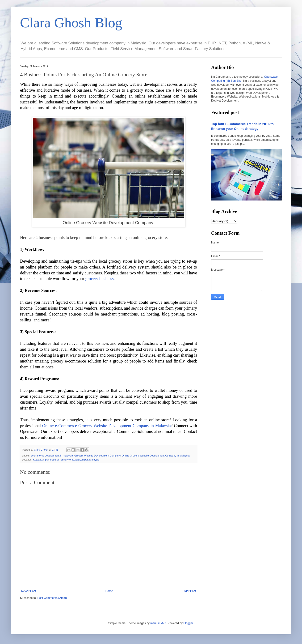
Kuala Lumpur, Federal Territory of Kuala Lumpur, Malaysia (66, 460)
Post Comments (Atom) (52, 598)
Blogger (188, 623)
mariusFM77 (158, 623)
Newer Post (29, 591)
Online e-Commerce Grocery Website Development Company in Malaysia (107, 426)
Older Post (189, 591)
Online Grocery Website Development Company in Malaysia (156, 456)
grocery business (99, 279)
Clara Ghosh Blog (71, 23)
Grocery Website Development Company (97, 456)
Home (109, 591)
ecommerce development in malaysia (52, 456)
